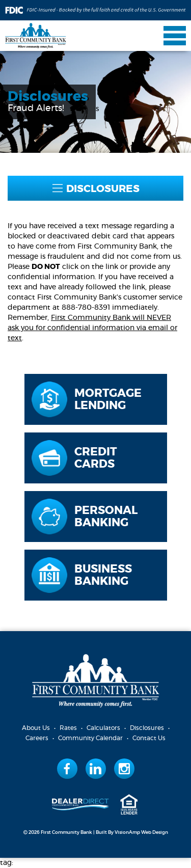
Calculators (103, 728)
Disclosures (147, 728)
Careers (37, 738)
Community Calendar (90, 738)
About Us (36, 728)
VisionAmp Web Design (141, 833)
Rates (68, 728)
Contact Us (149, 738)
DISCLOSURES (96, 189)
